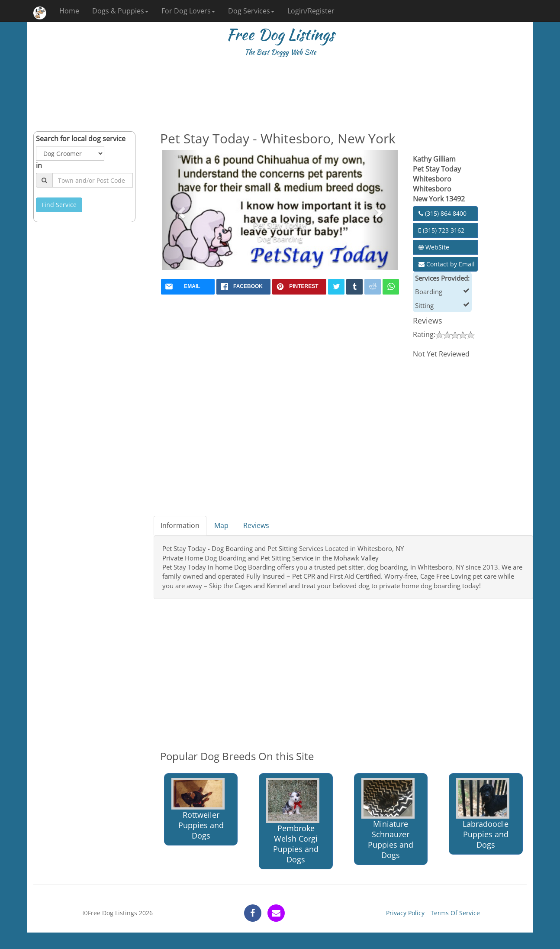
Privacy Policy (405, 913)
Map (221, 525)
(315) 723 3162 (441, 230)
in (39, 165)
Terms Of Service (455, 913)
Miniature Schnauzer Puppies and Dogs (388, 819)
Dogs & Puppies (120, 11)
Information (180, 525)
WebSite (434, 247)
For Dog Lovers (188, 11)
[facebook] (243, 287)
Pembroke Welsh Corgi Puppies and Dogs (293, 821)
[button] (180, 210)
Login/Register (311, 11)
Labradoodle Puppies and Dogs (483, 814)
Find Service (59, 205)
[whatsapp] (391, 287)
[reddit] (373, 287)
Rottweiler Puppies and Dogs (198, 809)
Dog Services (251, 11)
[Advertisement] (280, 99)
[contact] (276, 913)
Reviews (256, 525)
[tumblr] (354, 287)
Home (69, 11)
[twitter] (336, 287)
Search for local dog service (81, 139)
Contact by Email (447, 264)
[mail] (188, 287)
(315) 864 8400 (443, 213)
